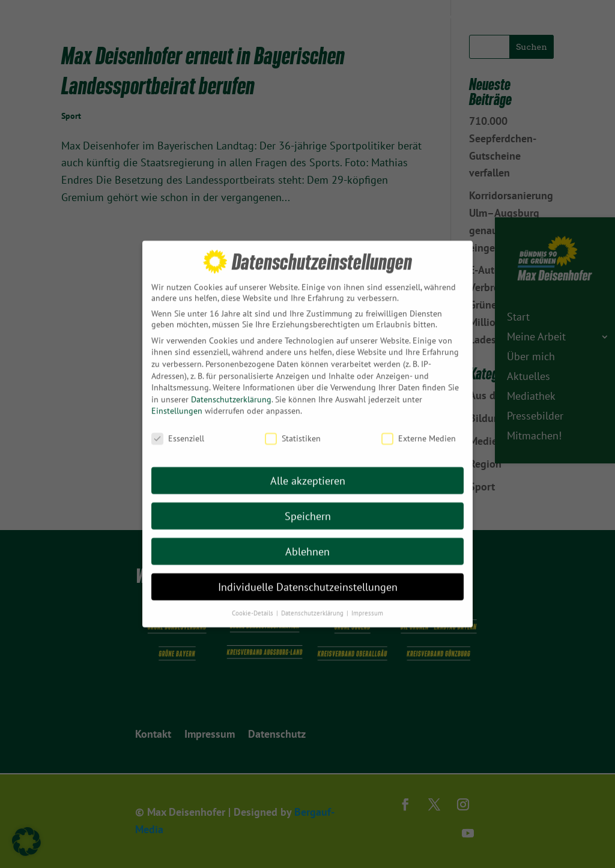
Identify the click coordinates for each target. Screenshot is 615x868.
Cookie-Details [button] (253, 586)
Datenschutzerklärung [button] (313, 586)
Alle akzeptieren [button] (308, 455)
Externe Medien (419, 412)
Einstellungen (177, 385)
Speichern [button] (308, 490)
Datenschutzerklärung (231, 373)
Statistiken (293, 412)
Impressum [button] (367, 586)
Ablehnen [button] (307, 526)
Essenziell (178, 412)
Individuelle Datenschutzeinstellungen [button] (308, 561)
